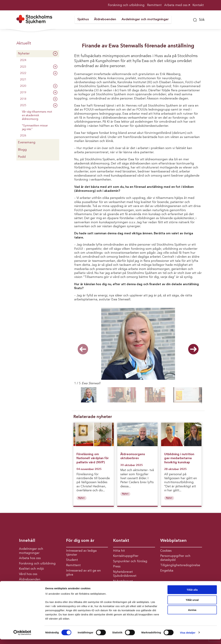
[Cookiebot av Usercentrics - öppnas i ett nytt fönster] (22, 637)
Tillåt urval (192, 604)
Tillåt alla (192, 594)
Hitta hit (119, 551)
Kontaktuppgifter (126, 556)
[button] (199, 19)
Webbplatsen (173, 541)
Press (117, 567)
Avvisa (192, 615)
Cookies (166, 551)
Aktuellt (24, 43)
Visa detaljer (188, 637)
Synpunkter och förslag (130, 561)
